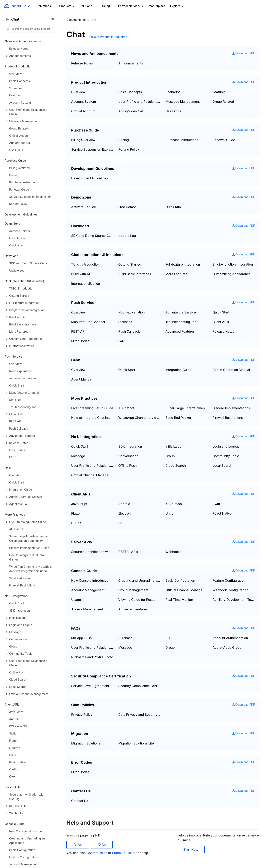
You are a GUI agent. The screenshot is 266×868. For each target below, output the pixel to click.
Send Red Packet (178, 418)
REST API (78, 331)
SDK (169, 638)
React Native (222, 513)
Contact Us (80, 801)
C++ (122, 523)
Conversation (128, 456)
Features (219, 92)
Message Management (183, 102)
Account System (84, 102)
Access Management (87, 609)
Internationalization (86, 284)
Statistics (125, 322)
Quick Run (173, 207)
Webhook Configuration (230, 590)
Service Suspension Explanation (92, 149)
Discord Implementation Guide (234, 408)
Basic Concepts (130, 92)
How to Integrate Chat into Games (92, 418)
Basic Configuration (180, 580)
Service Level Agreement (90, 686)
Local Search (222, 466)
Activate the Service (181, 312)
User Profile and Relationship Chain (140, 102)
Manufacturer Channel (88, 322)
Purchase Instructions (182, 140)
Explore (177, 6)
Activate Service (83, 207)
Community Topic (226, 456)
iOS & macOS (175, 504)
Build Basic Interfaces (135, 274)
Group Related (223, 102)
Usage (76, 600)
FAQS (122, 341)
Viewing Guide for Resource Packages (140, 600)
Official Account (83, 111)
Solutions (88, 6)
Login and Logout (226, 446)
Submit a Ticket (124, 853)
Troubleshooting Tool (181, 322)
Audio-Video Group (227, 648)
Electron (125, 513)
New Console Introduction (91, 580)
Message (78, 456)
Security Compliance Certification (140, 686)
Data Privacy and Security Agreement (140, 715)
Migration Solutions (86, 743)
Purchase (125, 638)
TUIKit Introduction (85, 264)
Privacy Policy (82, 715)
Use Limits (173, 111)
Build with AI (80, 274)
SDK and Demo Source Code (92, 236)
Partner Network (131, 6)
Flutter (76, 513)
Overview (78, 92)
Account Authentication (230, 638)
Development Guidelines (21, 214)
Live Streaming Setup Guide (92, 408)
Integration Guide (178, 370)
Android (124, 504)
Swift (216, 504)
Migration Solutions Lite (136, 743)
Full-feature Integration (183, 264)
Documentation (76, 20)
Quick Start (221, 312)
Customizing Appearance (232, 274)
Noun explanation (132, 312)
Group (170, 456)
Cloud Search (176, 466)
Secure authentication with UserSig (92, 552)
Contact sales (97, 853)
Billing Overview (83, 140)
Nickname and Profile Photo (92, 657)
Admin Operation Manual (231, 370)
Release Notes (82, 63)
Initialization (174, 446)
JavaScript (79, 504)
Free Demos (127, 207)
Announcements (131, 63)
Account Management (88, 590)
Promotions (45, 6)
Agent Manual (82, 379)
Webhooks (173, 552)
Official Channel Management (92, 475)
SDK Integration (130, 446)
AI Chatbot (126, 408)
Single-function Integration (233, 264)
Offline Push (128, 466)
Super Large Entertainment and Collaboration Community (187, 408)
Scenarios (173, 92)
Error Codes (80, 341)
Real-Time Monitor (179, 600)
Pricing (107, 6)
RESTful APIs (128, 552)
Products (67, 6)
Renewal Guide (224, 140)
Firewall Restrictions (228, 418)
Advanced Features (180, 331)
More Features (176, 274)
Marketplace (157, 6)
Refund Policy (129, 149)
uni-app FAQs (81, 638)
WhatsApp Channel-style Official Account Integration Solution (140, 418)
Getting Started (130, 264)
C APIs (76, 523)
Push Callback (129, 331)
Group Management (133, 590)
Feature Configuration (229, 580)
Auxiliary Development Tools (234, 600)
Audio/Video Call (131, 111)
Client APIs (221, 322)
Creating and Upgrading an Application (140, 580)
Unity (169, 513)
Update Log (127, 236)
